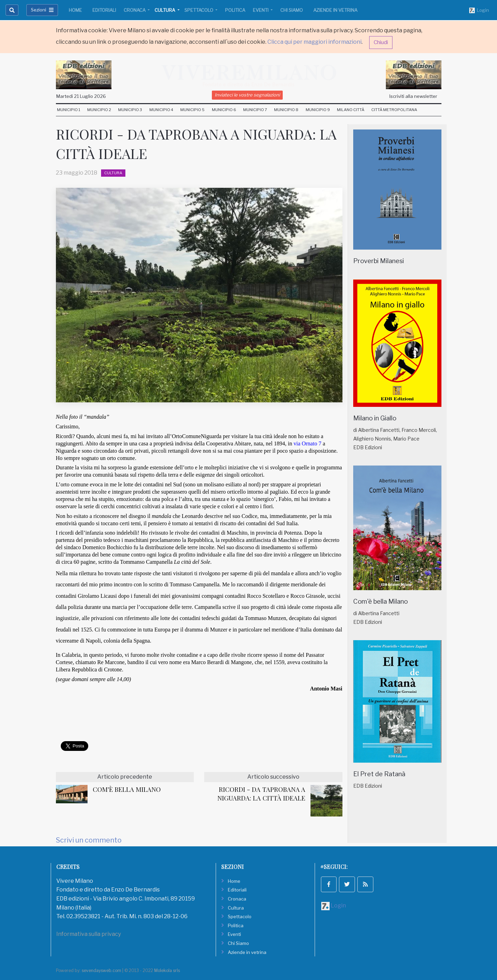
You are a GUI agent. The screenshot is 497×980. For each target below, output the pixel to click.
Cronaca (135, 10)
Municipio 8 (286, 110)
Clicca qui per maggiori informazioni (314, 42)
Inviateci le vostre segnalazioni (247, 95)
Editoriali (104, 10)
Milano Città (351, 110)
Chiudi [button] (381, 42)
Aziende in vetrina (335, 10)
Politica (235, 10)
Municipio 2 (99, 110)
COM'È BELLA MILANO (127, 789)
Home (75, 10)
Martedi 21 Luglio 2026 (81, 96)
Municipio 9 (318, 110)
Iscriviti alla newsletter (413, 96)
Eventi (261, 10)
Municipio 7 (255, 110)
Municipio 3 (130, 110)
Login (479, 10)
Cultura (165, 10)
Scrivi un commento (89, 840)
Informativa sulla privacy (89, 934)
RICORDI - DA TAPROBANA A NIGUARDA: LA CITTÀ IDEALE (261, 794)
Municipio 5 (192, 110)
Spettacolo (199, 10)
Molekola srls (167, 970)
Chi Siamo (292, 10)
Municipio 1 (69, 110)
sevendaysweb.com (101, 970)
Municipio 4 (161, 110)
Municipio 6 (224, 110)
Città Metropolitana (394, 110)
